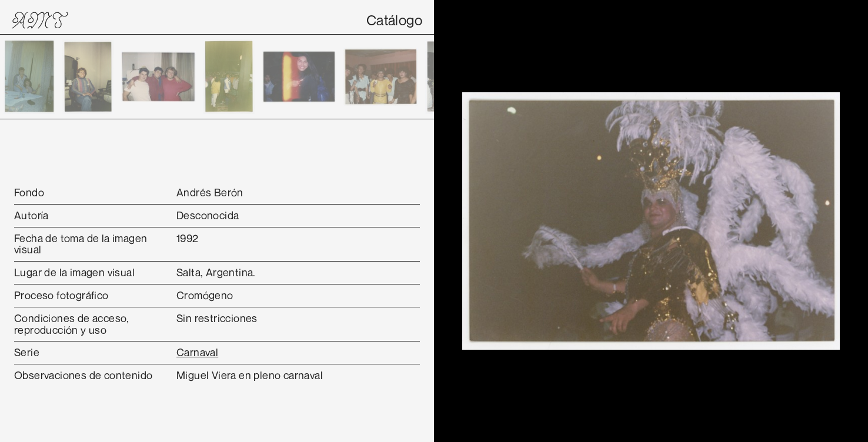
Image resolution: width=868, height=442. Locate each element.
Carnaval (197, 352)
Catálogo (394, 20)
